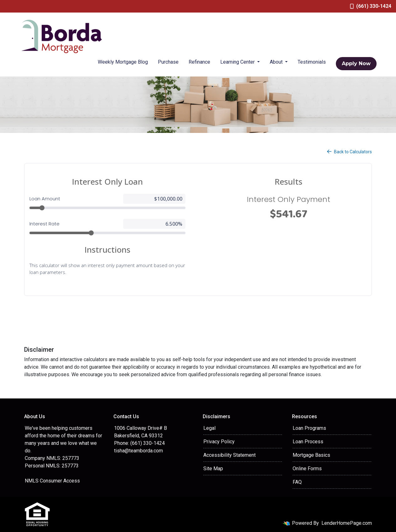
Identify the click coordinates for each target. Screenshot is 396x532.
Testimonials (312, 62)
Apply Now (356, 63)
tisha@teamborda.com (138, 451)
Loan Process (308, 442)
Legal (209, 428)
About (277, 62)
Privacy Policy (219, 442)
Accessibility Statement (229, 455)
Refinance (199, 62)
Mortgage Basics (311, 455)
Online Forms (307, 469)
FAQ (297, 482)
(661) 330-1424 (371, 6)
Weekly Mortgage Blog (123, 62)
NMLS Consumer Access (52, 481)
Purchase (168, 62)
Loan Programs (309, 428)
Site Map (213, 469)
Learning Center (238, 62)
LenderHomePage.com (347, 523)
